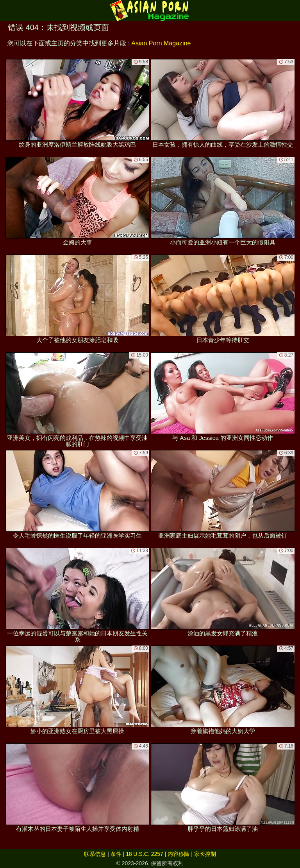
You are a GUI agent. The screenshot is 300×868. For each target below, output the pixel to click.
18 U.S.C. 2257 (145, 854)
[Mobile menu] (7, 11)
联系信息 (95, 854)
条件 (116, 854)
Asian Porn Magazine (161, 43)
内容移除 (179, 854)
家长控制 (205, 854)
